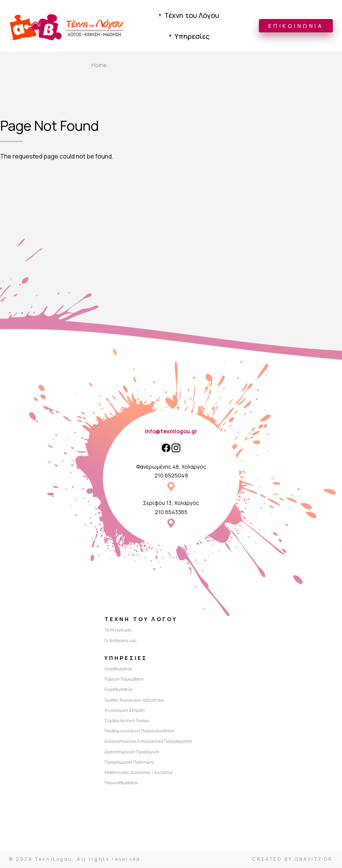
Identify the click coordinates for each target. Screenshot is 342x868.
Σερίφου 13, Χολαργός (171, 504)
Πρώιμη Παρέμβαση (124, 680)
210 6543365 (171, 512)
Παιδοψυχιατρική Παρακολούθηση (139, 731)
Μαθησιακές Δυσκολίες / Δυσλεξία (138, 773)
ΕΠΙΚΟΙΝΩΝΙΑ (296, 26)
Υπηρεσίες (192, 37)
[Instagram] (176, 448)
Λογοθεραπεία (118, 669)
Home (99, 66)
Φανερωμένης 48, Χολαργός (171, 467)
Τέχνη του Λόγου (192, 16)
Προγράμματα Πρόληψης (129, 762)
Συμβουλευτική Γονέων (127, 721)
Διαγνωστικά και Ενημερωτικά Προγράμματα (148, 742)
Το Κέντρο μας (118, 630)
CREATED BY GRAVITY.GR (293, 859)
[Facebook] (166, 448)
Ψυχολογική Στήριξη (125, 710)
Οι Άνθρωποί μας (121, 641)
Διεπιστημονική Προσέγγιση (132, 752)
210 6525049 (171, 476)
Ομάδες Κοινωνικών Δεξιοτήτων (134, 700)
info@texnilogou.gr (171, 432)
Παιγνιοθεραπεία (121, 783)
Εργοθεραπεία (118, 690)
